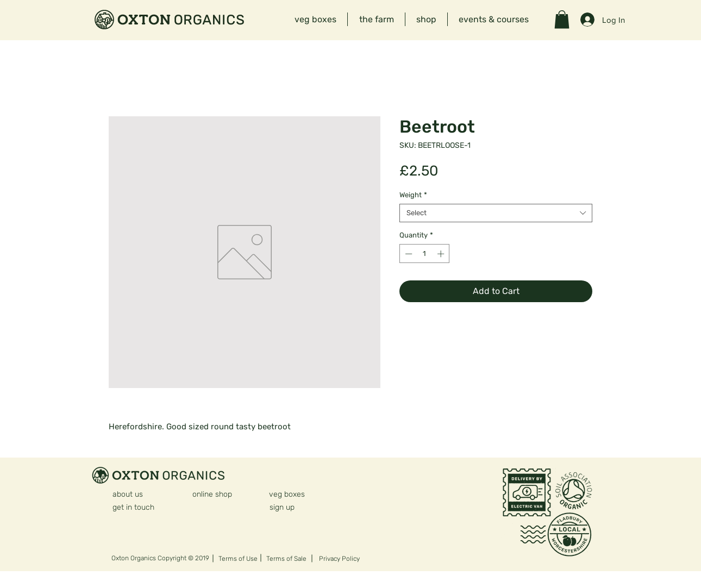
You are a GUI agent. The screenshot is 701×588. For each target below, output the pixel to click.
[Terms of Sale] (286, 558)
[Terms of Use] (240, 558)
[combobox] (496, 213)
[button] (562, 19)
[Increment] (442, 254)
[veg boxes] (287, 494)
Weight (413, 195)
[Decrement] (408, 254)
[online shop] (212, 494)
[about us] (128, 494)
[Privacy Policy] (342, 558)
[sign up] (291, 507)
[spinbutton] (425, 254)
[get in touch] (134, 507)
